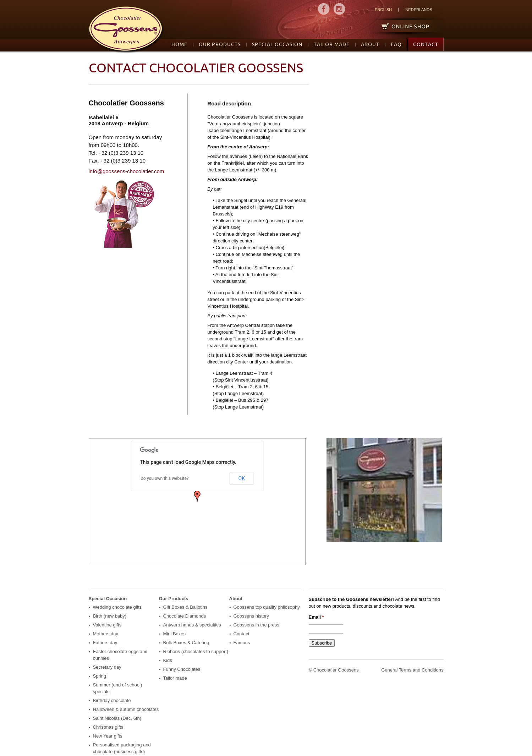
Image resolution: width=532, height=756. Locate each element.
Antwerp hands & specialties (192, 625)
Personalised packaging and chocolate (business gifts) (122, 748)
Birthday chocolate (112, 700)
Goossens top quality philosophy (267, 607)
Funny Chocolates (182, 669)
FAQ (396, 44)
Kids (168, 660)
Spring (100, 676)
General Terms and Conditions (412, 670)
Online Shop (402, 26)
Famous (242, 643)
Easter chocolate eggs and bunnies (120, 655)
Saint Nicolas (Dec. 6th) (117, 718)
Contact (426, 44)
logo (127, 30)
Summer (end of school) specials (118, 688)
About (370, 44)
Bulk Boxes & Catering (186, 643)
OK (242, 478)
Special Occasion (277, 44)
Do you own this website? (165, 478)
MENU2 (339, 9)
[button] (197, 496)
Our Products (220, 44)
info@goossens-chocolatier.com (127, 171)
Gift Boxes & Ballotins (185, 607)
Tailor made (332, 44)
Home (179, 44)
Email (316, 617)
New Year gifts (108, 736)
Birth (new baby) (110, 616)
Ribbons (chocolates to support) (196, 651)
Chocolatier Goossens (336, 670)
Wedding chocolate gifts (117, 607)
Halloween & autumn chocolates (126, 709)
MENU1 (324, 9)
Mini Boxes (175, 634)
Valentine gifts (107, 625)
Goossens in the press (256, 625)
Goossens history (251, 616)
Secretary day (107, 667)
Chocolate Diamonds (185, 616)
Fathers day (105, 643)
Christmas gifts (108, 727)
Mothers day (106, 634)
